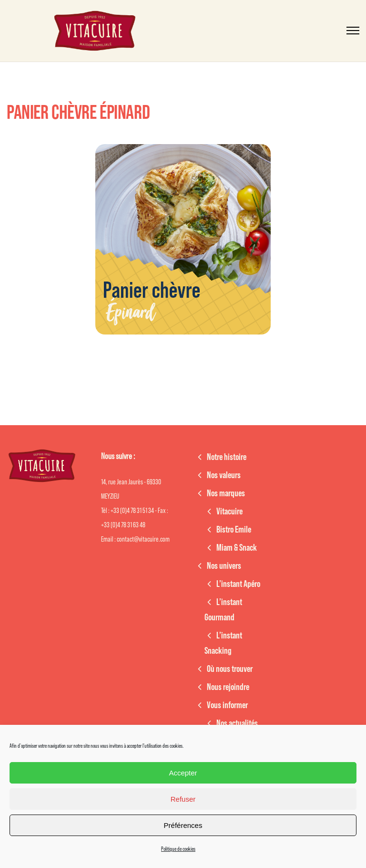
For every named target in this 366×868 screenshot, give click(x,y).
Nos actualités (237, 723)
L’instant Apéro (238, 584)
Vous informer (227, 705)
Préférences (183, 825)
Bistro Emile (234, 530)
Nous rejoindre (228, 687)
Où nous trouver (230, 669)
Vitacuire (229, 512)
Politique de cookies (178, 849)
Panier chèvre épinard (78, 113)
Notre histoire (227, 457)
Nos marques (226, 493)
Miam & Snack (237, 548)
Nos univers (224, 566)
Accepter (183, 773)
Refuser (183, 799)
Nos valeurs (224, 475)
